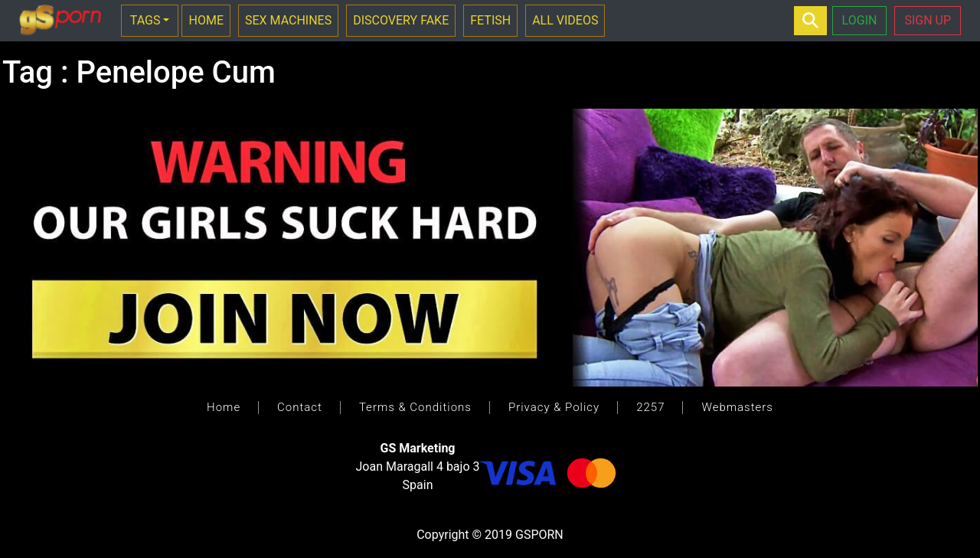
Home (224, 407)
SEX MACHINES (288, 20)
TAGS (145, 20)
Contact (300, 407)
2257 (650, 407)
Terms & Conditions (415, 407)
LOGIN (860, 20)
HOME (206, 20)
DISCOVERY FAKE (401, 20)
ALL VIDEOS (565, 20)
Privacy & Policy (554, 407)
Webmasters (737, 407)
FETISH (490, 20)
